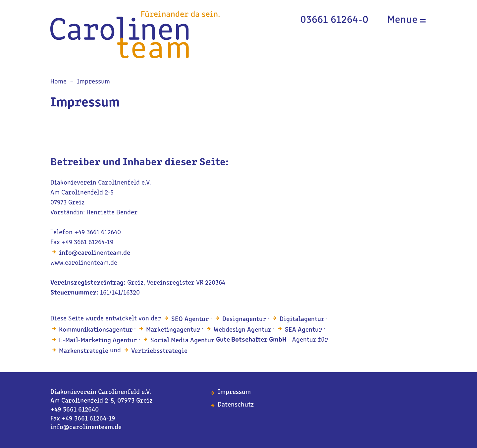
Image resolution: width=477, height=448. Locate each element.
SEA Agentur (303, 330)
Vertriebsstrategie (159, 351)
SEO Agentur (190, 319)
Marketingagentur (173, 330)
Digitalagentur (302, 319)
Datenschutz (236, 405)
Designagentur (244, 319)
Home (58, 82)
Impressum (93, 82)
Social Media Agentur (182, 341)
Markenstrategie (84, 351)
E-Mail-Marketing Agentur (98, 341)
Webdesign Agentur (242, 330)
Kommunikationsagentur (96, 330)
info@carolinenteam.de (95, 253)
